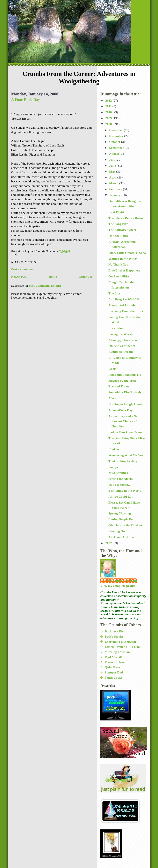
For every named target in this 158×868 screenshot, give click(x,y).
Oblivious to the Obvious (125, 525)
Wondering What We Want (127, 455)
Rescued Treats (119, 386)
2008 (109, 124)
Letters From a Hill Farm (122, 647)
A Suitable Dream (121, 352)
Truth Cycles (114, 677)
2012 (109, 100)
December (117, 130)
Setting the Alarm (121, 479)
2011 (109, 106)
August (115, 154)
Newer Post (19, 277)
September (117, 148)
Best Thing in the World (125, 491)
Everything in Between (120, 642)
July (113, 160)
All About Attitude (121, 537)
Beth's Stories (114, 636)
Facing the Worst (120, 334)
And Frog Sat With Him (125, 299)
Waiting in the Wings (123, 259)
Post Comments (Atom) (45, 286)
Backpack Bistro (116, 631)
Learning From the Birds (126, 311)
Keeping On (117, 531)
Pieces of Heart (115, 662)
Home (53, 277)
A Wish (113, 398)
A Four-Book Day (26, 100)
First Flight (116, 212)
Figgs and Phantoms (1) (125, 375)
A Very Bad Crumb (122, 305)
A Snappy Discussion (123, 340)
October (115, 142)
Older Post (86, 277)
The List (114, 293)
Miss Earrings (118, 473)
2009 (109, 118)
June (113, 165)
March (114, 183)
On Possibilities (119, 276)
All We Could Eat (120, 496)
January (115, 195)
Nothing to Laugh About (125, 404)
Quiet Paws (113, 667)
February (116, 189)
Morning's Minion (117, 652)
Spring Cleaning (120, 513)
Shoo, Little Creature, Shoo (127, 253)
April (113, 177)
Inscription (116, 328)
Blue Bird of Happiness (124, 270)
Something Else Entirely (125, 392)
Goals (112, 369)
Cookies (114, 449)
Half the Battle (118, 236)
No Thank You (118, 264)
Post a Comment (22, 269)
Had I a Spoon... (119, 485)
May (113, 171)
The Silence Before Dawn (126, 218)
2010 (109, 112)
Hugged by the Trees (122, 381)
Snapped (114, 467)
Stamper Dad (114, 672)
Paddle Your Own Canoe (125, 432)
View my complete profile (118, 586)
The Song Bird (118, 224)
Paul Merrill (113, 657)
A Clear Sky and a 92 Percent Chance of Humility (123, 421)
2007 (109, 543)
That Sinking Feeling (123, 461)
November (117, 136)
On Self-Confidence (122, 346)
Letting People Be (121, 519)
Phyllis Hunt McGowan (121, 581)
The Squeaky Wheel (122, 230)
